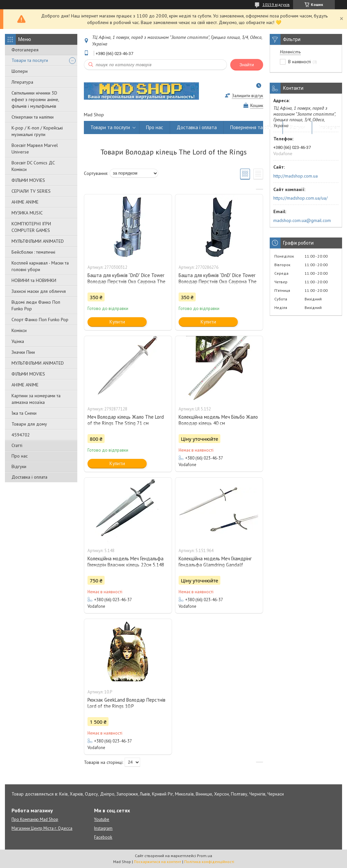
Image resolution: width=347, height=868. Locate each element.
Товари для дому (29, 424)
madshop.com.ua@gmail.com (302, 220)
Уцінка (18, 341)
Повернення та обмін (253, 127)
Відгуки (19, 466)
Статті (17, 445)
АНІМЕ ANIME (25, 202)
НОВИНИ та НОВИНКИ (34, 280)
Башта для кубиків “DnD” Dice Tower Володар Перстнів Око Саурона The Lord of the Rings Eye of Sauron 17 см (127, 281)
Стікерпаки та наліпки (33, 117)
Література (22, 82)
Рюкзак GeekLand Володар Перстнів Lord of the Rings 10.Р (126, 703)
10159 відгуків (276, 4)
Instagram (330, 127)
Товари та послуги (30, 60)
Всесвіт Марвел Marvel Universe (35, 149)
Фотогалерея (25, 50)
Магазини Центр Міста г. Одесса (42, 828)
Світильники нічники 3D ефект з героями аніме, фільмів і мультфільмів (35, 99)
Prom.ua (205, 856)
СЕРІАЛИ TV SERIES (31, 191)
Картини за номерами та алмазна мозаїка (36, 399)
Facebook (103, 837)
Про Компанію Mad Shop (35, 819)
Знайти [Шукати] (247, 65)
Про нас (20, 456)
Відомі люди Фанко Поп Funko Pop (36, 305)
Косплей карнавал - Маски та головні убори (40, 266)
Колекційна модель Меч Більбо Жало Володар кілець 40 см (218, 420)
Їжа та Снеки (24, 413)
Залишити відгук (248, 96)
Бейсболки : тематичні (33, 252)
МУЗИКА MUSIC (27, 213)
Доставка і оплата (29, 477)
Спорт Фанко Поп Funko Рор (40, 320)
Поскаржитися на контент (158, 862)
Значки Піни (23, 352)
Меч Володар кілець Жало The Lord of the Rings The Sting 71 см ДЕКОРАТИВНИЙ (126, 423)
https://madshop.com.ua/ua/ (300, 198)
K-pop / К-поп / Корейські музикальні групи (37, 131)
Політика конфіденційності (209, 862)
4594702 (21, 435)
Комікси (19, 330)
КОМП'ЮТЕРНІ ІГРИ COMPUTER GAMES (31, 227)
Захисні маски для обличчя (39, 291)
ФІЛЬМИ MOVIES (28, 180)
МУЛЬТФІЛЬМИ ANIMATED (38, 241)
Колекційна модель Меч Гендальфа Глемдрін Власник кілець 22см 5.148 (126, 562)
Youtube (102, 819)
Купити (117, 322)
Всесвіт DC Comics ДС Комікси (33, 166)
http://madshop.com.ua (296, 176)
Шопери (20, 71)
